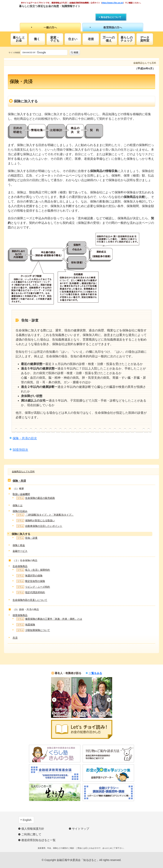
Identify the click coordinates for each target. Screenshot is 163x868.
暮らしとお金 (19, 39)
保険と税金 (19, 545)
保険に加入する (21, 534)
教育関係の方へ (113, 27)
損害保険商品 (20, 615)
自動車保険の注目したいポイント (39, 526)
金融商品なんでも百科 (23, 472)
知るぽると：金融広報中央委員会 (54, 13)
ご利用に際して (31, 834)
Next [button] (109, 700)
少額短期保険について (33, 630)
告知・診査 (27, 538)
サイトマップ (81, 829)
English (27, 820)
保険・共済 (19, 481)
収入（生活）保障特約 (33, 570)
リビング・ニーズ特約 (33, 587)
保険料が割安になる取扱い (36, 521)
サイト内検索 (14, 53)
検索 (76, 52)
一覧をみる (95, 673)
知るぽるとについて (111, 17)
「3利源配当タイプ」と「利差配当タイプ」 (45, 515)
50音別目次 (20, 450)
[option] (61, 698)
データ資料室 (145, 39)
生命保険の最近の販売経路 (36, 498)
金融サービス (20, 551)
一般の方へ (50, 27)
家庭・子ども (55, 39)
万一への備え (109, 39)
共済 (15, 638)
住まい (73, 39)
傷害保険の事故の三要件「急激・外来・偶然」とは (49, 619)
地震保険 (26, 625)
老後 (91, 39)
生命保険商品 (20, 566)
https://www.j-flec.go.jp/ (113, 3)
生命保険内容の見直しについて (30, 600)
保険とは (18, 505)
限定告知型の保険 (31, 581)
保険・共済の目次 (25, 438)
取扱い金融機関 (21, 494)
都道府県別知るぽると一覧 (38, 840)
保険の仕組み (20, 511)
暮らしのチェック (127, 39)
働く (37, 39)
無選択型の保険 (29, 576)
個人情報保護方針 (33, 829)
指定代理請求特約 (31, 592)
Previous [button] (54, 700)
